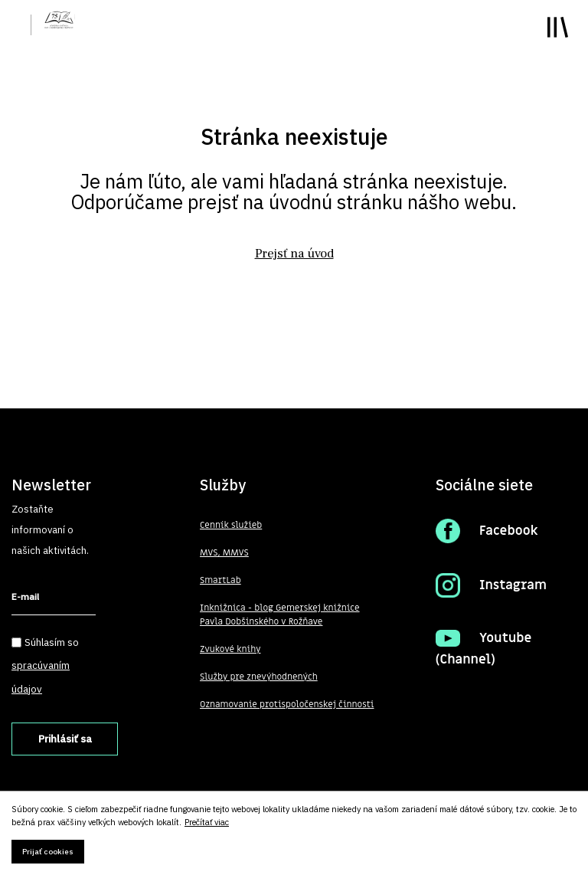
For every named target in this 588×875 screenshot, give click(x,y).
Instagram (513, 585)
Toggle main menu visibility (558, 27)
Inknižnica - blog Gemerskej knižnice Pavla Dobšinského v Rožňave (281, 615)
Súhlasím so (45, 665)
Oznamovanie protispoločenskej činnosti (288, 705)
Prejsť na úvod (294, 254)
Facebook (509, 531)
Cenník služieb (231, 526)
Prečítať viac (207, 823)
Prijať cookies (48, 852)
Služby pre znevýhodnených (260, 677)
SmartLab (220, 581)
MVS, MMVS (225, 553)
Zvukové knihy (230, 650)
